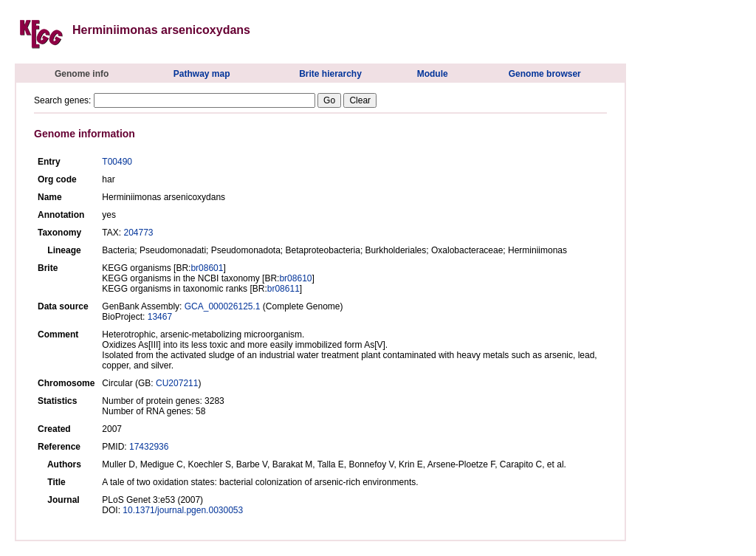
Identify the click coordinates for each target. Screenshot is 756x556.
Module (433, 74)
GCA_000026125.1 (223, 306)
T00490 (117, 162)
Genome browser (545, 74)
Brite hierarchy (330, 74)
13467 (160, 317)
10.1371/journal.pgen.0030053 (183, 510)
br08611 (283, 289)
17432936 (149, 447)
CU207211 (177, 383)
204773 (138, 233)
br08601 (207, 268)
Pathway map (202, 74)
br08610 (295, 278)
